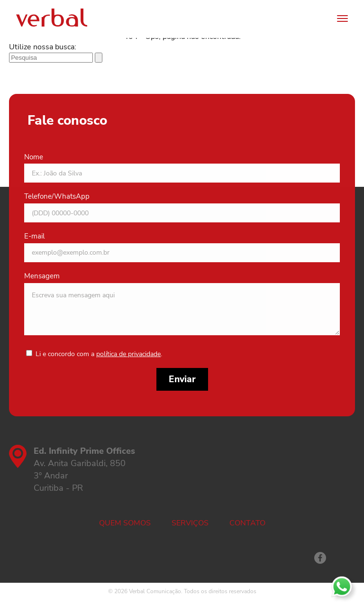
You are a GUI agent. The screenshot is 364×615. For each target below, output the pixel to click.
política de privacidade (128, 354)
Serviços (190, 523)
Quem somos (125, 523)
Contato (247, 523)
